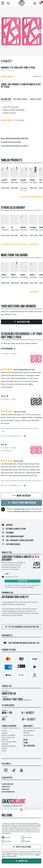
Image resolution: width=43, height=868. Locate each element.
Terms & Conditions (8, 784)
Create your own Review (22, 503)
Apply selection (22, 847)
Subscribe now (23, 581)
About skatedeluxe (29, 731)
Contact (4, 751)
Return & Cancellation (9, 735)
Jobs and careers (28, 735)
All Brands (26, 733)
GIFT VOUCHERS (29, 746)
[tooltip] (7, 396)
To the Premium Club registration (22, 627)
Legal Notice (7, 778)
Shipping (7, 525)
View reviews (37, 76)
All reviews (5, 739)
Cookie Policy (6, 789)
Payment (4, 731)
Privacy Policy (6, 787)
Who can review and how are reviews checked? (19, 343)
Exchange (8, 533)
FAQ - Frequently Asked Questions (18, 541)
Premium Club (20, 509)
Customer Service (11, 544)
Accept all (22, 861)
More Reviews (22, 496)
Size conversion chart (13, 537)
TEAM (25, 743)
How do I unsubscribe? (28, 587)
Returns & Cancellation (14, 529)
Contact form (27, 700)
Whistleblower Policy (8, 792)
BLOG (25, 740)
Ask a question (21, 322)
